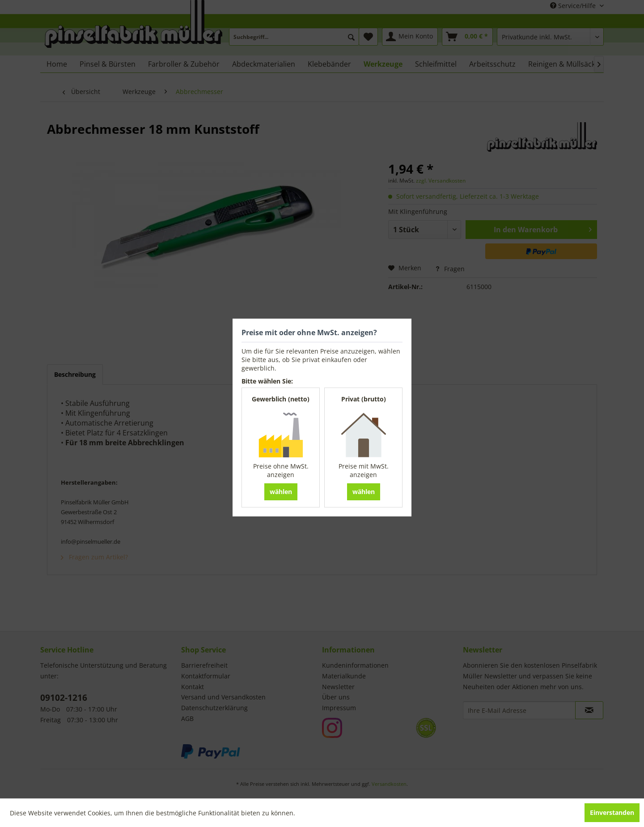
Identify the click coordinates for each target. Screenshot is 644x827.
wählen (281, 492)
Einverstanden (612, 812)
